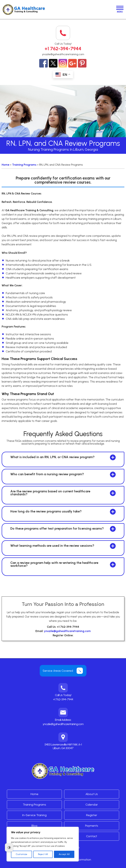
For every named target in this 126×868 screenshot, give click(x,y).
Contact (92, 836)
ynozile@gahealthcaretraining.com (63, 54)
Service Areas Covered (58, 671)
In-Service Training (34, 815)
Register (92, 815)
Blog (34, 826)
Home (5, 165)
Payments (92, 826)
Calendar (92, 805)
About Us (92, 794)
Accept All (64, 854)
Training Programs (24, 165)
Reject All (43, 854)
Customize (21, 854)
